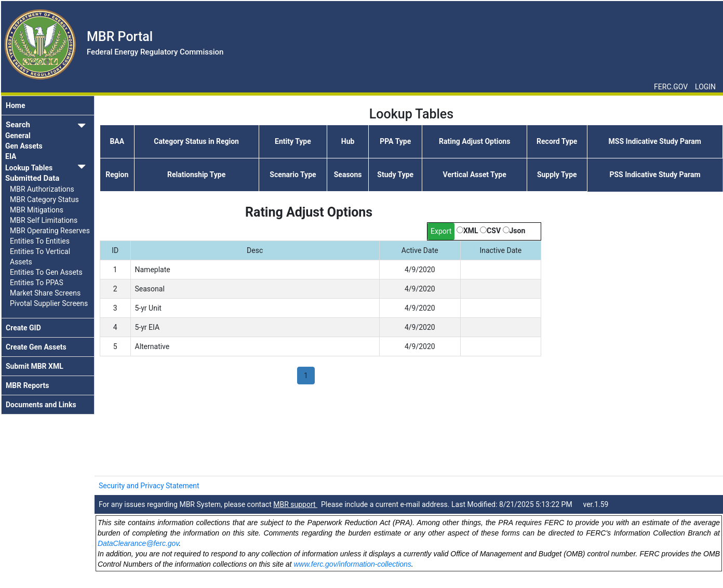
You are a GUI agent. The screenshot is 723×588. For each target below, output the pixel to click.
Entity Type (293, 141)
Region (117, 175)
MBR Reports (27, 385)
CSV (494, 231)
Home (15, 105)
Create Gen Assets (36, 347)
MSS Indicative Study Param (655, 141)
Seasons (348, 175)
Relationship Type (196, 175)
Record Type (557, 141)
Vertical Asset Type (475, 175)
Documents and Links (41, 405)
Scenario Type (293, 175)
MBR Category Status (44, 199)
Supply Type (557, 175)
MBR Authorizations (42, 189)
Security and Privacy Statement (149, 486)
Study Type (395, 175)
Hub (348, 141)
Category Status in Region (196, 141)
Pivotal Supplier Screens (49, 303)
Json (518, 231)
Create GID (23, 328)
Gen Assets (24, 146)
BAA (117, 141)
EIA (11, 156)
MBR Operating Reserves (50, 231)
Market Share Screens (45, 293)
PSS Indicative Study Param (655, 175)
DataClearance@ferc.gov (138, 543)
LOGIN (705, 87)
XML (471, 231)
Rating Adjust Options (474, 141)
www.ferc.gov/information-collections (352, 564)
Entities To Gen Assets (46, 272)
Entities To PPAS (37, 283)
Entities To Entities (40, 241)
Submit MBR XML (35, 366)
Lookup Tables (29, 168)
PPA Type (395, 141)
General (18, 136)
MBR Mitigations (37, 210)
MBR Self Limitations (44, 220)
